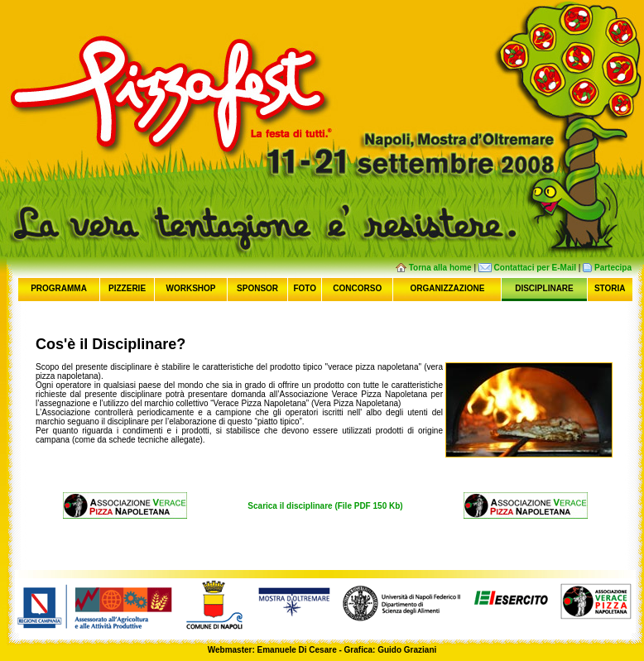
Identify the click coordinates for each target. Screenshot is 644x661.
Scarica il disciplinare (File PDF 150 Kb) (325, 506)
